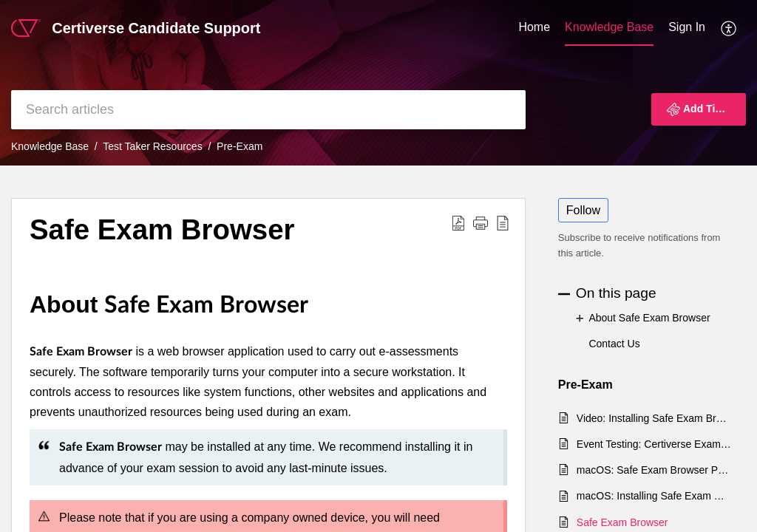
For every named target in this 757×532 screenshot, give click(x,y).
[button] (729, 28)
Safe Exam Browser (622, 522)
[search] (268, 110)
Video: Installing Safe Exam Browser (654, 418)
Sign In (687, 27)
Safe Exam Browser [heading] (162, 229)
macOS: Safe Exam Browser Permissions (654, 470)
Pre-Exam (240, 146)
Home (534, 27)
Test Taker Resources (152, 146)
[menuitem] (534, 28)
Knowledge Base (609, 27)
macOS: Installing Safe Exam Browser (654, 496)
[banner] (378, 83)
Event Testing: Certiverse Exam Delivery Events (654, 444)
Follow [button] (583, 210)
